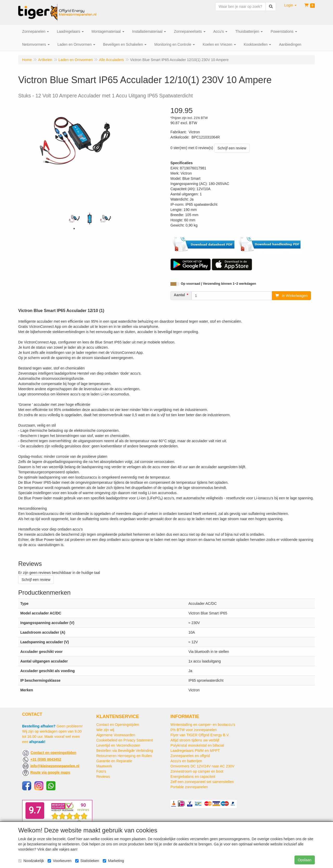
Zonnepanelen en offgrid (190, 756)
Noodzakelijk (31, 861)
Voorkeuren (60, 861)
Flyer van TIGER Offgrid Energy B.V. (200, 735)
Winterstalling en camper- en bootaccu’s (203, 725)
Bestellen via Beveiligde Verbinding (125, 751)
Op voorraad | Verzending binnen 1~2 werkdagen (218, 284)
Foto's (101, 771)
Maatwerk (104, 766)
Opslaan (305, 860)
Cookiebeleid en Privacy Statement (125, 740)
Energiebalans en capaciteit (193, 777)
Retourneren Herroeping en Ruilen (124, 756)
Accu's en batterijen (186, 761)
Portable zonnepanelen (189, 787)
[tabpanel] (74, 219)
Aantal (179, 295)
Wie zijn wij (105, 730)
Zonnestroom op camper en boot (197, 771)
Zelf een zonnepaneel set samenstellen (202, 782)
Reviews (103, 777)
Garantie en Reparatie (114, 761)
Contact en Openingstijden (118, 725)
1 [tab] (74, 229)
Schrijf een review (232, 148)
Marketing (113, 861)
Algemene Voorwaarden (116, 735)
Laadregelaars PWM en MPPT (195, 751)
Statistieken (87, 861)
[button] (290, 5)
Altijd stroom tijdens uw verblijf (195, 740)
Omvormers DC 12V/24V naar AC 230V (202, 766)
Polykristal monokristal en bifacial (197, 745)
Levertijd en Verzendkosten (118, 745)
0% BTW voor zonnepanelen (194, 730)
